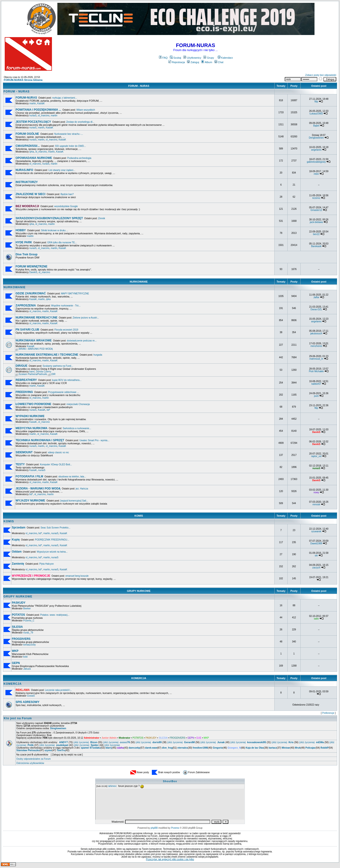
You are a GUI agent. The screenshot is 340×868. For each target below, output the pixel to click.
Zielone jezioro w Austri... (86, 318)
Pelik (31, 745)
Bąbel (316, 126)
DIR (53, 374)
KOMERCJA (139, 678)
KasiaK (41, 103)
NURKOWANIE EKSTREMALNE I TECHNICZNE (47, 355)
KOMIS (139, 516)
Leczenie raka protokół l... (58, 690)
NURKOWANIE (139, 282)
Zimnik (102, 218)
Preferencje (328, 713)
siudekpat (62, 745)
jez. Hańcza (82, 489)
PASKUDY (19, 603)
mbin (316, 174)
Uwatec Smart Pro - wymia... (94, 440)
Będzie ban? (67, 194)
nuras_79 (28, 633)
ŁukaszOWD (316, 114)
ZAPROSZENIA (26, 305)
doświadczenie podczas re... (82, 341)
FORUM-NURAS (26, 98)
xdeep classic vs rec (58, 452)
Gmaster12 (316, 210)
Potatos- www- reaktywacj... (55, 615)
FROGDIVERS (21, 639)
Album (207, 62)
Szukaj (175, 58)
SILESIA (17, 627)
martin (33, 103)
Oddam (17, 552)
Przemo (175, 828)
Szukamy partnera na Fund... (58, 366)
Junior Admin (109, 738)
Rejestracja (177, 62)
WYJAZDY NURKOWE (30, 501)
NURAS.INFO (24, 170)
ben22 (316, 234)
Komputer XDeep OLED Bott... (56, 465)
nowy (316, 492)
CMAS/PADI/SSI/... (28, 146)
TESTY (20, 464)
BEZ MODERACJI (27, 206)
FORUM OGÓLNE (27, 134)
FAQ (163, 58)
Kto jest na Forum (18, 718)
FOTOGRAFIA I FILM (29, 476)
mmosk (316, 504)
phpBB (154, 828)
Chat (219, 62)
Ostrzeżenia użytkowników (30, 763)
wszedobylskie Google (66, 206)
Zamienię (18, 564)
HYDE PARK (24, 242)
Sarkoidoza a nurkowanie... (77, 428)
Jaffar (316, 297)
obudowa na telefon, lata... (72, 477)
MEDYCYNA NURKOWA (32, 428)
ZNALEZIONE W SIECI (30, 194)
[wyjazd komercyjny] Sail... (74, 501)
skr (316, 556)
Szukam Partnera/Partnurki (33, 374)
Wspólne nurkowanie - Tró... (66, 306)
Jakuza (27, 669)
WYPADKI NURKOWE (30, 416)
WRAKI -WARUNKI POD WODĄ (36, 349)
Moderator (125, 738)
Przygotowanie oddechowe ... (64, 392)
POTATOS (18, 615)
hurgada (98, 355)
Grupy (209, 58)
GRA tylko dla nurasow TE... (62, 242)
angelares (316, 150)
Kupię (16, 540)
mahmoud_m (316, 359)
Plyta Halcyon (47, 564)
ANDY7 (63, 742)
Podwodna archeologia (79, 158)
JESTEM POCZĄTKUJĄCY (33, 122)
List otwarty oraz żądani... (62, 170)
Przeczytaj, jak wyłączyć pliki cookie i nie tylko (170, 859)
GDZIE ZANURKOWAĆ (31, 293)
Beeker (27, 608)
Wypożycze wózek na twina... (52, 552)
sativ (316, 619)
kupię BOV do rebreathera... (67, 380)
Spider (95, 745)
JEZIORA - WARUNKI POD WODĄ (38, 489)
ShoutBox (170, 781)
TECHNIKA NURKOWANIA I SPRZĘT (40, 440)
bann (32, 372)
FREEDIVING (24, 392)
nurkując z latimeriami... (65, 98)
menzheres (316, 346)
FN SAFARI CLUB (27, 330)
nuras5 (33, 116)
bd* (49, 410)
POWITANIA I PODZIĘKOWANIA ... (38, 110)
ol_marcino (44, 116)
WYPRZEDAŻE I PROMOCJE (31, 576)
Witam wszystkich (86, 110)
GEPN (16, 663)
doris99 (157, 742)
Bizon (94, 742)
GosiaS (31, 696)
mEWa (320, 742)
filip (316, 102)
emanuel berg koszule (77, 576)
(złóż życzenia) (81, 742)
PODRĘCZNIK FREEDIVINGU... (52, 540)
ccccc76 (125, 742)
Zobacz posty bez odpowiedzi (321, 75)
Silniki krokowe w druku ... (55, 230)
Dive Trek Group (27, 254)
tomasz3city (29, 645)
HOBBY (21, 230)
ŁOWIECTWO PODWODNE (33, 404)
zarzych (316, 568)
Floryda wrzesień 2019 (66, 330)
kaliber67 (316, 384)
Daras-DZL (316, 309)
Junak (221, 742)
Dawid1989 (316, 543)
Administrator (92, 738)
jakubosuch (316, 334)
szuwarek (316, 531)
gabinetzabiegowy (316, 162)
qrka (32, 152)
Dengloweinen (316, 138)
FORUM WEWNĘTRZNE (32, 266)
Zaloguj (193, 62)
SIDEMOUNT (24, 452)
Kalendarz (225, 58)
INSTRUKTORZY (27, 182)
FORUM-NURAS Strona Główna (23, 80)
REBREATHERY (26, 380)
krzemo (316, 198)
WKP (15, 651)
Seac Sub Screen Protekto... (55, 528)
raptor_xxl (316, 456)
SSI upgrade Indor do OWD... (70, 146)
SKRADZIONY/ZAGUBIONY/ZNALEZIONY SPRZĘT (49, 218)
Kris (291, 742)
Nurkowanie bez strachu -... (69, 134)
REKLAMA (23, 690)
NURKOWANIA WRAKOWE (34, 340)
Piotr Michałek (316, 371)
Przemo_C (29, 621)
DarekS (33, 272)
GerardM (189, 742)
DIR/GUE (21, 366)
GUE (199, 738)
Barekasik (316, 246)
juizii (316, 396)
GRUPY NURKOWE (139, 591)
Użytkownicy (192, 58)
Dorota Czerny (43, 372)
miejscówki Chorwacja (78, 404)
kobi (25, 657)
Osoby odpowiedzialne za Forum (34, 759)
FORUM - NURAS (139, 86)
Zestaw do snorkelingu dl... (80, 122)
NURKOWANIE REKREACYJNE (36, 318)
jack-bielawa (316, 222)
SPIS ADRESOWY (28, 702)
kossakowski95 (257, 742)
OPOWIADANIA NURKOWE (34, 158)
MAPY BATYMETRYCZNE (75, 294)
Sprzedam (19, 528)
